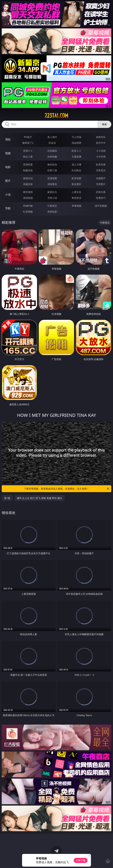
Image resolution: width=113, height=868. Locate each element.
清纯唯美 (52, 184)
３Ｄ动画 (101, 151)
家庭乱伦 (52, 192)
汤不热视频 (101, 206)
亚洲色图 (52, 178)
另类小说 (52, 198)
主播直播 (76, 157)
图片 (8, 181)
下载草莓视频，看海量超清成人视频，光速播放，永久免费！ (67, 489)
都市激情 (28, 192)
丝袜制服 (52, 157)
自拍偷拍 (52, 151)
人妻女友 (76, 192)
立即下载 (81, 860)
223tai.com (56, 116)
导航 (8, 208)
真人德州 (52, 137)
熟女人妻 (28, 157)
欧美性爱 (101, 164)
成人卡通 (76, 164)
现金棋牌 (76, 143)
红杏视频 (28, 212)
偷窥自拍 (28, 178)
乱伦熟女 (76, 170)
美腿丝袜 (28, 184)
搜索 (104, 124)
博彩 (8, 139)
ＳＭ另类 (101, 157)
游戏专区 (101, 137)
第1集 (7, 498)
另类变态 (101, 170)
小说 (8, 194)
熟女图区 (76, 184)
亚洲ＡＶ (28, 151)
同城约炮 (28, 206)
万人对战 (76, 137)
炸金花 (52, 143)
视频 (8, 153)
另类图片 (101, 184)
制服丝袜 (28, 170)
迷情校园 (28, 198)
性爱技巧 (101, 198)
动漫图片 (101, 178)
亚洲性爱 (28, 164)
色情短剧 (52, 212)
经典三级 (52, 170)
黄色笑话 (76, 198)
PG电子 (28, 137)
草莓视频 (76, 206)
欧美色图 (76, 178)
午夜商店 (52, 206)
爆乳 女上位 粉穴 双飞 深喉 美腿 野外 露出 (40, 498)
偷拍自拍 (52, 164)
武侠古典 (101, 192)
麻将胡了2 (28, 143)
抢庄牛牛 (101, 143)
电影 (8, 167)
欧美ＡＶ (76, 151)
